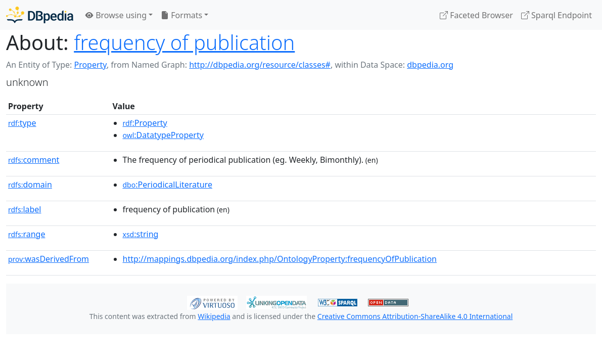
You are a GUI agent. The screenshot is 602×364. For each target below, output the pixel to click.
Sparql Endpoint (557, 15)
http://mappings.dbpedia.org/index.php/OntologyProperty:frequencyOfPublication (280, 259)
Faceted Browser (476, 15)
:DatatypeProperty (163, 135)
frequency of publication (184, 42)
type (22, 123)
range (27, 234)
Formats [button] (181, 15)
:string (141, 234)
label (25, 209)
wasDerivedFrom (49, 259)
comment (34, 160)
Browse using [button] (116, 15)
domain (30, 185)
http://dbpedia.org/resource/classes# (260, 65)
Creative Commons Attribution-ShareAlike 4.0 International (415, 316)
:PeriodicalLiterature (168, 185)
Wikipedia (214, 316)
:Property (145, 123)
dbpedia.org (430, 65)
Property (90, 65)
